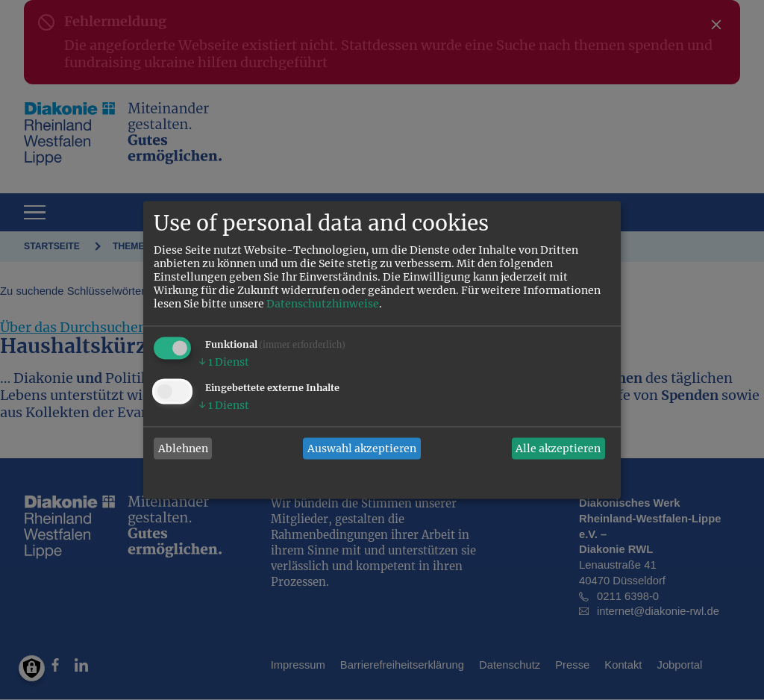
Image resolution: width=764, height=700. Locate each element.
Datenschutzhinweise (323, 304)
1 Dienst (224, 363)
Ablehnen (183, 449)
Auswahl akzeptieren (362, 449)
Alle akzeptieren (558, 449)
